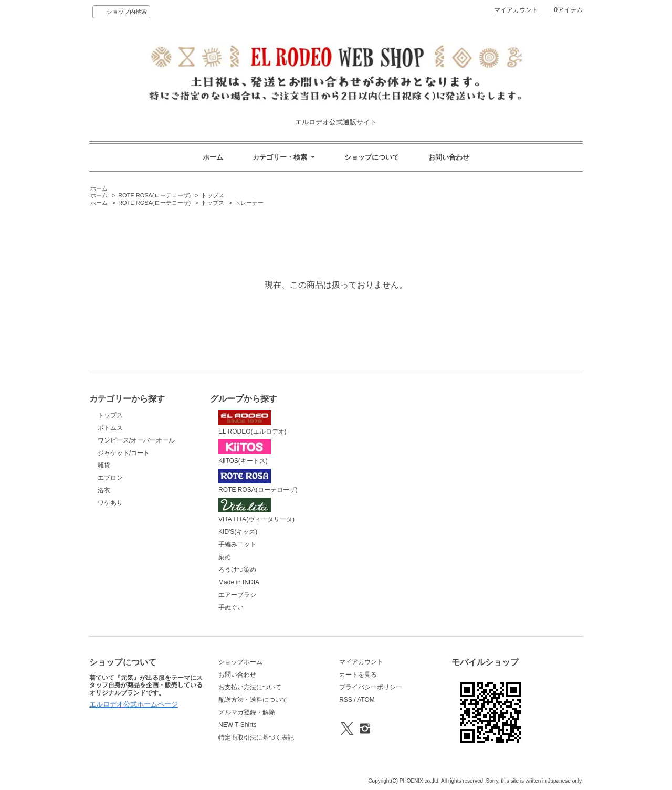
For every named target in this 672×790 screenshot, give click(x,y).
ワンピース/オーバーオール (136, 440)
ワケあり (110, 503)
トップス (213, 195)
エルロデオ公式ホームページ (134, 704)
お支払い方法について (250, 687)
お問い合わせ (449, 157)
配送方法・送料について (253, 700)
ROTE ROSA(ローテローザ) (154, 195)
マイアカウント (516, 10)
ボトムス (110, 428)
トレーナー (249, 203)
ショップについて (372, 157)
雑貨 (104, 465)
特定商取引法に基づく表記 (256, 738)
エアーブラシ (237, 595)
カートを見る (358, 675)
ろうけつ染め (237, 570)
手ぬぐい (231, 607)
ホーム (213, 157)
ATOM (366, 700)
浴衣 (104, 490)
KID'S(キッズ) (238, 532)
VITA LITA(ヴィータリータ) (256, 510)
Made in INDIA (239, 582)
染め (225, 557)
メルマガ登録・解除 (247, 712)
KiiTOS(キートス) (245, 452)
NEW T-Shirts (237, 725)
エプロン (110, 478)
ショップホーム (240, 662)
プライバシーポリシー (371, 687)
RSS (346, 700)
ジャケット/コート (124, 453)
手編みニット (237, 544)
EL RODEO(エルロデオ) (252, 423)
